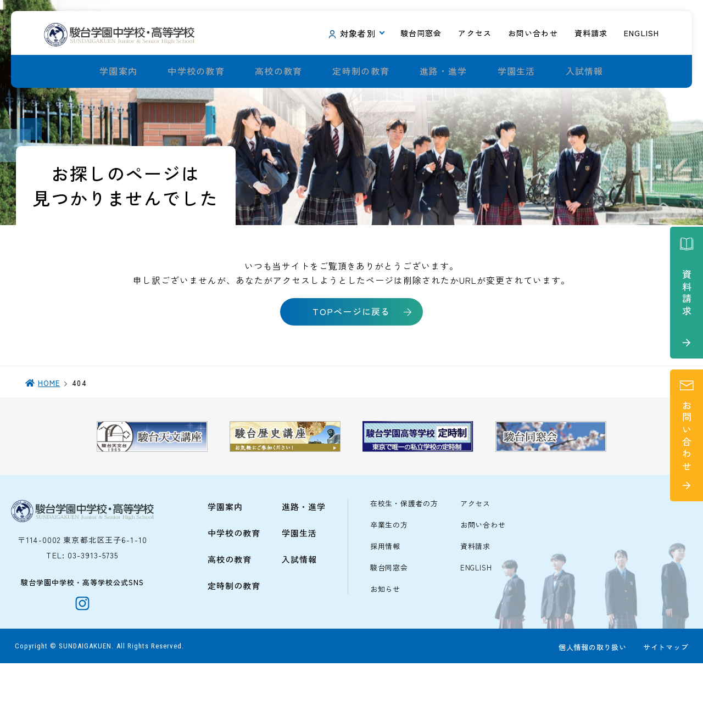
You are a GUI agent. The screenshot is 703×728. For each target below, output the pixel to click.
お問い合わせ (483, 583)
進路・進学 (443, 71)
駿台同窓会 (389, 626)
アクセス (475, 562)
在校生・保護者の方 (404, 562)
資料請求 (475, 605)
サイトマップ (664, 712)
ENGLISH (476, 626)
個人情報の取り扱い (590, 712)
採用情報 (385, 605)
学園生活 (517, 71)
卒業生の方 (389, 583)
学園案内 (118, 71)
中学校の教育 (196, 71)
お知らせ (385, 648)
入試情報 (585, 71)
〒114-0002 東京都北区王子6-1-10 (82, 598)
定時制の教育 (361, 71)
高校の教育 (278, 71)
